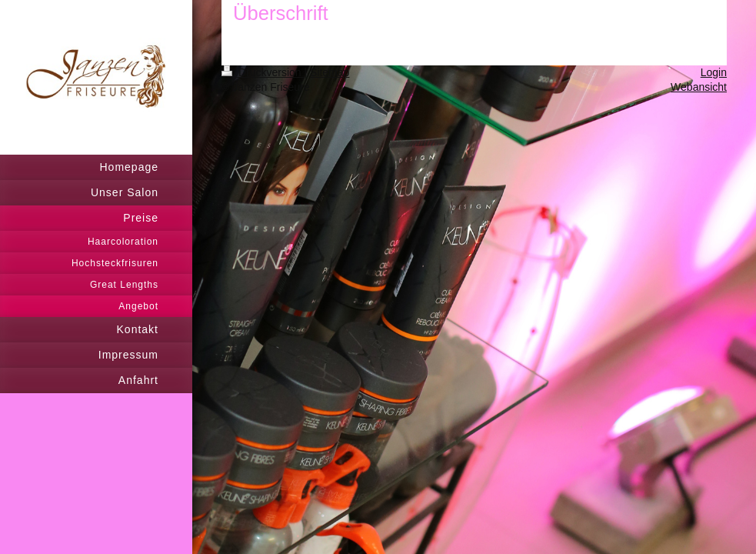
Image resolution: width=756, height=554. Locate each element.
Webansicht (699, 87)
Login (714, 72)
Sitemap (330, 72)
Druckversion (263, 72)
